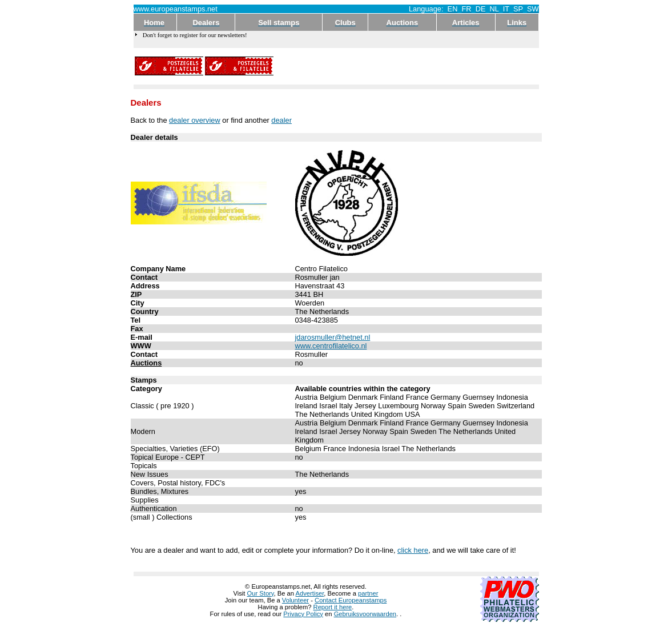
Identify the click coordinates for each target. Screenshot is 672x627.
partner (368, 593)
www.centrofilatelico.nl (331, 346)
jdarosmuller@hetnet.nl (333, 337)
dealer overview (195, 120)
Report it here (333, 607)
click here (413, 550)
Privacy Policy (303, 614)
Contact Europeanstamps (351, 600)
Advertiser (310, 593)
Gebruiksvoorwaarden (365, 614)
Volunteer (295, 600)
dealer (281, 120)
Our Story (261, 593)
